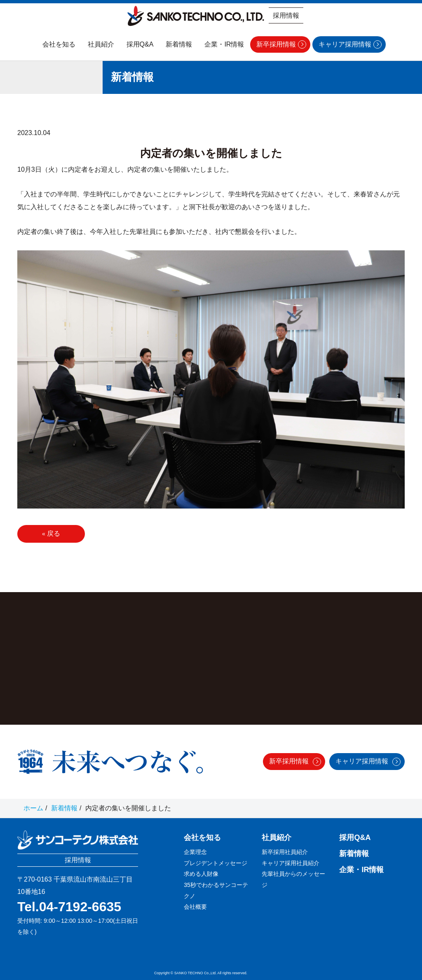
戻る (51, 533)
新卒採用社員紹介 (285, 852)
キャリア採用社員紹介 (291, 863)
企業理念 (195, 852)
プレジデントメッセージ (216, 863)
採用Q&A (140, 44)
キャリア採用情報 (345, 44)
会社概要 (195, 907)
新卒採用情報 (276, 44)
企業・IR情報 (224, 44)
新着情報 (179, 44)
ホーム (33, 808)
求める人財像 (201, 874)
